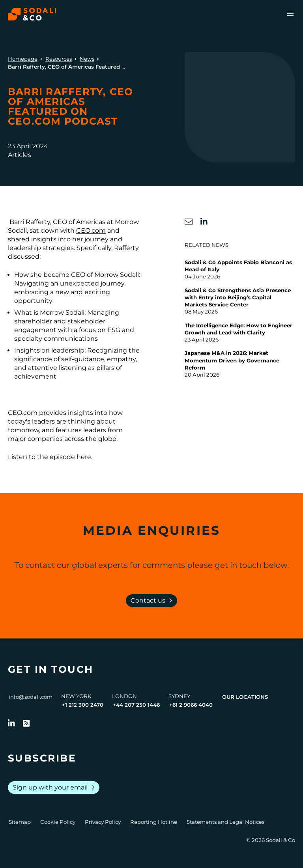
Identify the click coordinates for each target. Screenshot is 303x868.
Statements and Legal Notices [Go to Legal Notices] (225, 822)
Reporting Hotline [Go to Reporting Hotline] (154, 822)
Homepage (23, 59)
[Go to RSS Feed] (26, 723)
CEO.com (91, 231)
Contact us (153, 601)
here (84, 457)
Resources (59, 59)
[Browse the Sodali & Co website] (32, 14)
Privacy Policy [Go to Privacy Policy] (103, 822)
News (87, 59)
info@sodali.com (31, 697)
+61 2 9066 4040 (191, 705)
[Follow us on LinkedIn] (11, 723)
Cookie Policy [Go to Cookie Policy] (58, 822)
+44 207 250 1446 (136, 705)
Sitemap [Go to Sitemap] (20, 822)
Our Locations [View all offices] (245, 697)
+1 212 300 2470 (83, 705)
